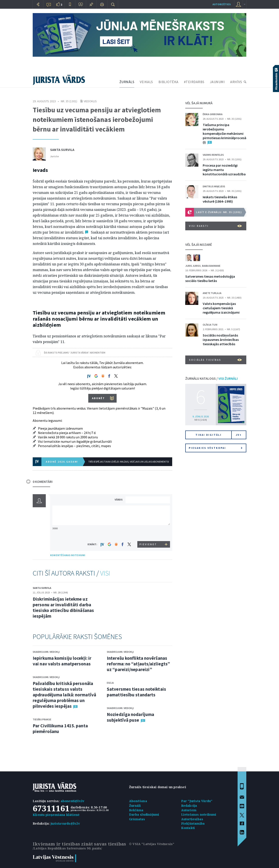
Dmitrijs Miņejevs (214, 186)
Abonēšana (138, 801)
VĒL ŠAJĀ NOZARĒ (199, 244)
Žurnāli (135, 806)
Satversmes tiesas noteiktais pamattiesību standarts (136, 692)
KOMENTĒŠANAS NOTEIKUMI (68, 555)
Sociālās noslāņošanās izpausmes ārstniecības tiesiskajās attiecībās (221, 340)
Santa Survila (62, 150)
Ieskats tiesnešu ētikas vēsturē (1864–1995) (220, 199)
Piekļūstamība (193, 823)
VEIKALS (146, 82)
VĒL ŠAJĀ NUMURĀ (199, 103)
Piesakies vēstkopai (216, 448)
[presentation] (148, 533)
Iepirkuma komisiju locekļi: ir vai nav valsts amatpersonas (62, 661)
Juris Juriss (193, 266)
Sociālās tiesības (215, 360)
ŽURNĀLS (127, 82)
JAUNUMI (217, 82)
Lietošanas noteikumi (199, 814)
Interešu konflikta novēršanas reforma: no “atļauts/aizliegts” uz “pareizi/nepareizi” (138, 664)
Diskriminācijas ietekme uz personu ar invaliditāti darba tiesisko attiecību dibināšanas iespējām (63, 607)
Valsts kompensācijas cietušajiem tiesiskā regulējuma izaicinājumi (221, 308)
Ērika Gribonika (213, 114)
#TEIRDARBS (194, 82)
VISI (105, 573)
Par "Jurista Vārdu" (197, 801)
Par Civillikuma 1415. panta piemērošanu (60, 729)
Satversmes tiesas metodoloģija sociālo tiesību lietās (210, 279)
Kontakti (188, 828)
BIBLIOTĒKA (168, 82)
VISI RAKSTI (215, 226)
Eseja (110, 683)
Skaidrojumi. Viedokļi (46, 652)
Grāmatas (137, 819)
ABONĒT (98, 398)
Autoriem (189, 810)
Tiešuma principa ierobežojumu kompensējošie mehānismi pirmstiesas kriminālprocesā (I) (225, 133)
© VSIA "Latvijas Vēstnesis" (152, 844)
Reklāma (136, 810)
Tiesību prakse (42, 719)
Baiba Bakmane (211, 266)
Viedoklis (90, 101)
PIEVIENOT (148, 544)
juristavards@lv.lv (65, 823)
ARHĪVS (236, 82)
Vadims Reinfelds (213, 155)
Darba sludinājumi (144, 814)
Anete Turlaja (212, 293)
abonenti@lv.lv (72, 801)
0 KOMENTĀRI (43, 482)
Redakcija (189, 806)
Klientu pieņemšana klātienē (56, 815)
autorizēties (222, 4)
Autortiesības (192, 819)
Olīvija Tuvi (210, 325)
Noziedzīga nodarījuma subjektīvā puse (130, 717)
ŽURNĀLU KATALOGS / (211, 378)
